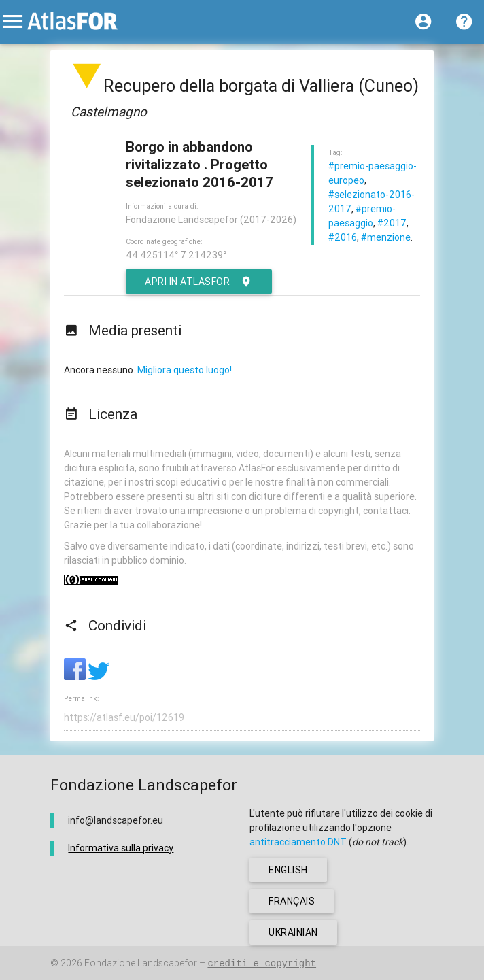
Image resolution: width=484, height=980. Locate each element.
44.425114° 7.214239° (176, 255)
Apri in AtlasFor (199, 282)
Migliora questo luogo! (185, 370)
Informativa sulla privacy (121, 848)
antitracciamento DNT (298, 842)
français (292, 901)
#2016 (343, 237)
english (288, 870)
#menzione (386, 237)
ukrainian (293, 932)
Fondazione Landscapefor (141, 963)
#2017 (392, 223)
